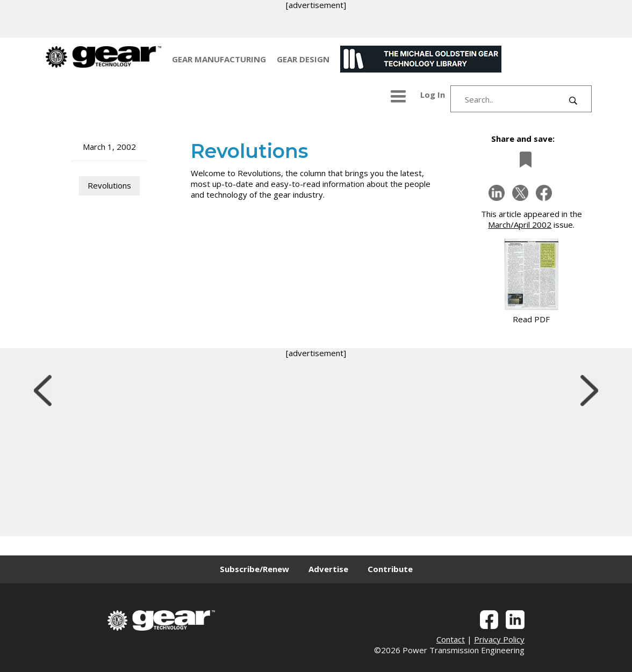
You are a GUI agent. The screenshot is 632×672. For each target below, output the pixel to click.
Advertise (328, 569)
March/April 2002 (520, 225)
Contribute (390, 569)
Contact (451, 639)
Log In (433, 95)
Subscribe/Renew (254, 569)
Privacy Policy (499, 639)
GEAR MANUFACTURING (219, 59)
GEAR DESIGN (303, 59)
